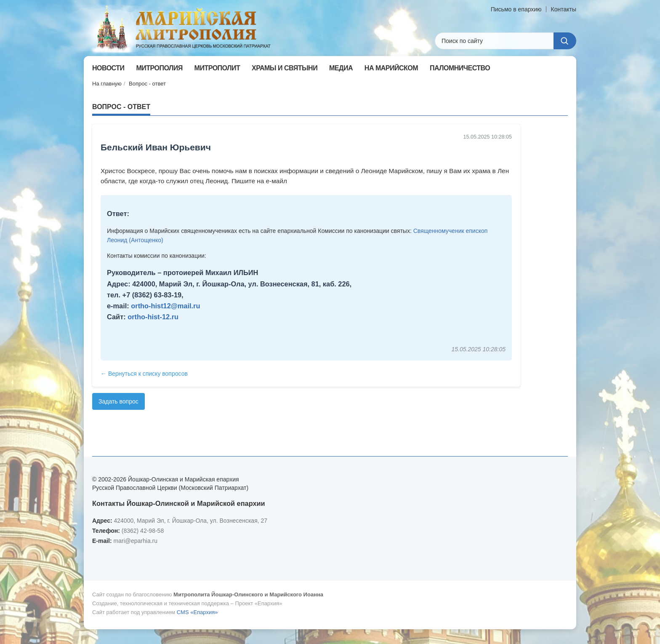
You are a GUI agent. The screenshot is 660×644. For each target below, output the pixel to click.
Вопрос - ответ (147, 84)
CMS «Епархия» (197, 612)
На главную (107, 84)
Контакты (564, 9)
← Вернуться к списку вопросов (144, 374)
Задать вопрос (118, 401)
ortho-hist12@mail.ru (165, 306)
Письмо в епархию (516, 9)
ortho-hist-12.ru (153, 317)
